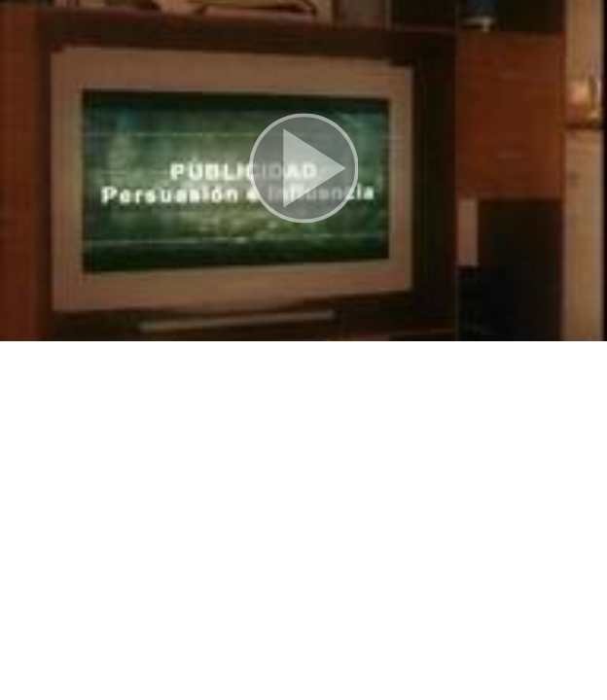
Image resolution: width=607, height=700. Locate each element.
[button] (303, 171)
